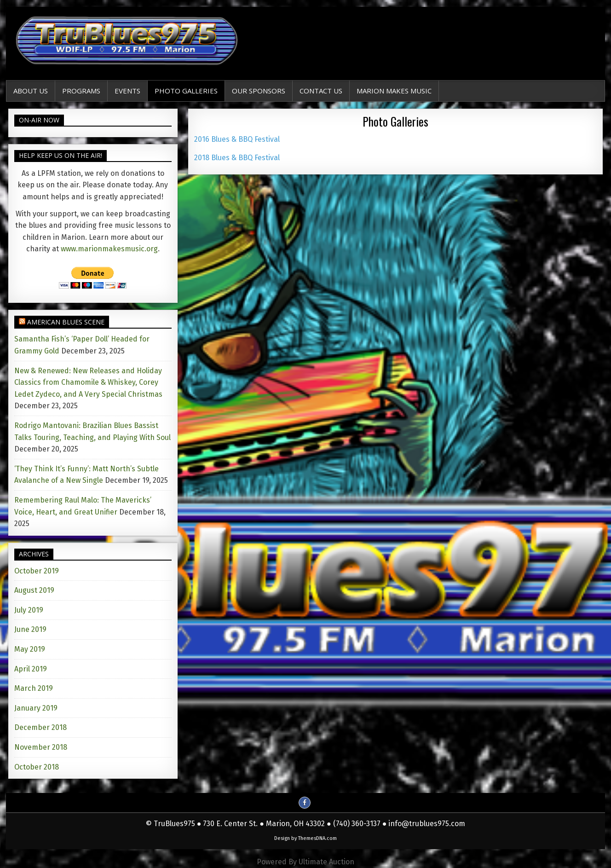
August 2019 (34, 590)
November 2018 (41, 747)
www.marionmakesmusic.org (109, 249)
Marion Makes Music (394, 91)
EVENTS (127, 91)
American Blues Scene (66, 322)
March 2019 (34, 688)
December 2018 (40, 727)
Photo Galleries (186, 91)
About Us (31, 91)
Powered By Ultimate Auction (305, 862)
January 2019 (36, 708)
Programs (81, 91)
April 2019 (31, 669)
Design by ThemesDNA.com (305, 838)
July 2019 (29, 610)
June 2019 (30, 629)
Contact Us (321, 91)
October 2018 (37, 767)
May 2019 (30, 649)
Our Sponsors (259, 91)
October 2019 (37, 571)
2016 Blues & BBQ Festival (237, 139)
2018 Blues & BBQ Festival (237, 158)
